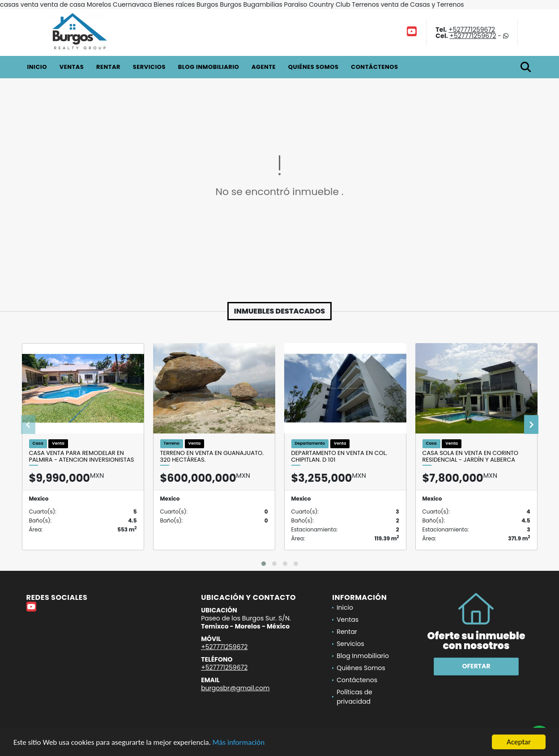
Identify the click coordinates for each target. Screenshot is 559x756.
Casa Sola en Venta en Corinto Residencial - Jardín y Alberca (471, 457)
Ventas (72, 67)
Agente (264, 67)
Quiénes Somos (314, 67)
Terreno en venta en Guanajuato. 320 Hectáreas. (212, 457)
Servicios (149, 67)
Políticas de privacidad (354, 697)
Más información (239, 743)
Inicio (37, 67)
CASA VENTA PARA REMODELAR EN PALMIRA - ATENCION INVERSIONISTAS (82, 457)
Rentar (108, 67)
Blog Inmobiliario (209, 67)
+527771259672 (472, 30)
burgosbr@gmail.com (235, 688)
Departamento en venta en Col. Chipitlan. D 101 (339, 457)
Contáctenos (374, 67)
